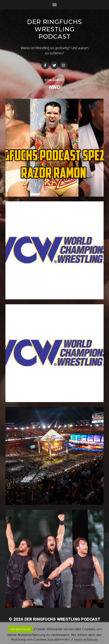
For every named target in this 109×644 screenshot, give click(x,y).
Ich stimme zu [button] (20, 629)
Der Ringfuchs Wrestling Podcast (54, 29)
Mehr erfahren (86, 639)
